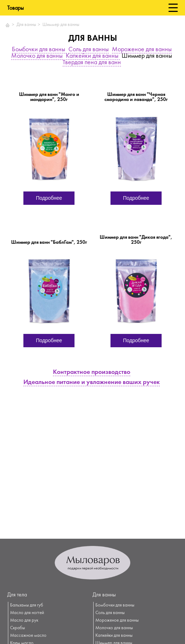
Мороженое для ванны (142, 50)
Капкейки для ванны (93, 56)
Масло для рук (24, 621)
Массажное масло (28, 636)
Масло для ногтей (27, 613)
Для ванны (26, 25)
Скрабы (17, 628)
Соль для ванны (89, 50)
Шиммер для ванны (61, 25)
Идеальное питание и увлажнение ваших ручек (92, 383)
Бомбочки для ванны (39, 50)
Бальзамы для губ (27, 605)
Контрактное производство (92, 373)
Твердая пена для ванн (92, 63)
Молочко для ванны (37, 56)
